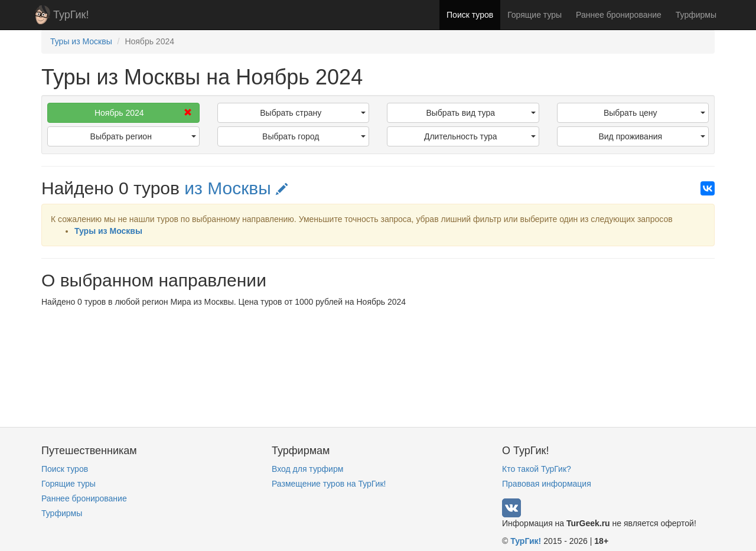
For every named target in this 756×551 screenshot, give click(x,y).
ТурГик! (71, 15)
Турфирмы (696, 15)
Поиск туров (470, 15)
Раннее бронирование (619, 15)
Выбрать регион (143, 136)
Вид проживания (652, 136)
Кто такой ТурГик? (537, 469)
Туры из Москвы (108, 231)
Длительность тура (480, 136)
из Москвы (236, 188)
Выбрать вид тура (480, 113)
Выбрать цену (654, 113)
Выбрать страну (313, 113)
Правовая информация (547, 484)
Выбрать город (314, 136)
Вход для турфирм (307, 469)
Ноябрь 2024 (143, 113)
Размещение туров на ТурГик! (329, 484)
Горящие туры (535, 15)
